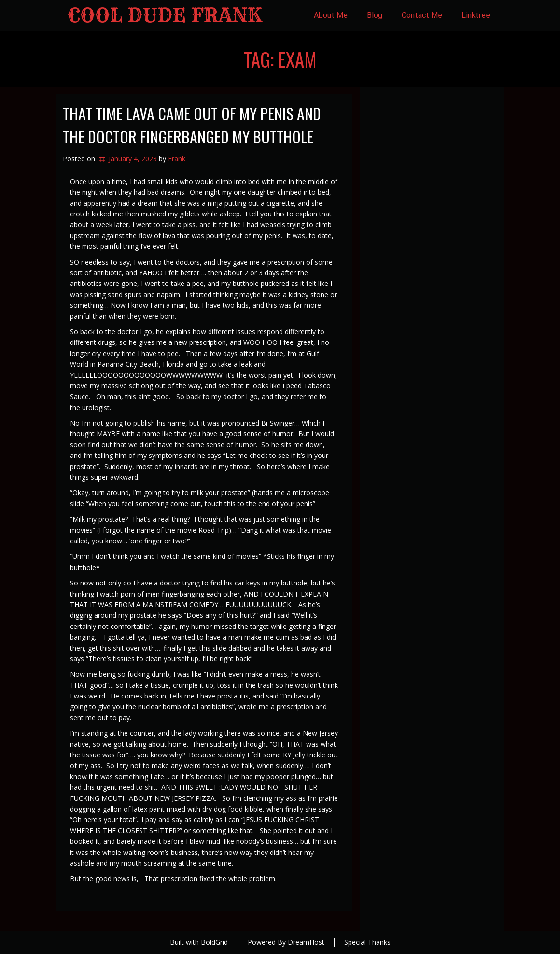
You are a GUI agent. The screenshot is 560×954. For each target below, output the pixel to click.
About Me (331, 15)
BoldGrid (214, 942)
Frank (177, 159)
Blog (375, 15)
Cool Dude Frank (165, 15)
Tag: (280, 59)
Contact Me (422, 15)
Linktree (476, 15)
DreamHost (306, 942)
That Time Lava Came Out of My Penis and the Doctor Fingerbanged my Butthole (192, 125)
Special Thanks (367, 942)
